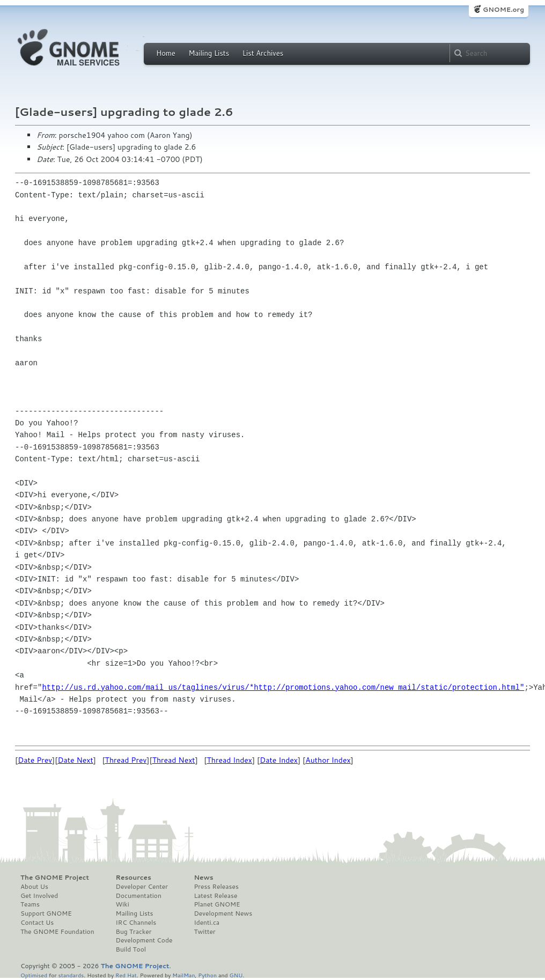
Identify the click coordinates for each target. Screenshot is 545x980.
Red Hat (126, 975)
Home (166, 53)
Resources (134, 878)
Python (207, 975)
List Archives (263, 53)
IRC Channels (136, 923)
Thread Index (230, 760)
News (203, 878)
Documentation (139, 896)
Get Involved (39, 896)
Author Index (328, 760)
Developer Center (142, 887)
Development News (223, 913)
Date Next (75, 760)
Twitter (204, 932)
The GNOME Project (55, 878)
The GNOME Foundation (57, 932)
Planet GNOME (217, 904)
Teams (30, 904)
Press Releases (216, 887)
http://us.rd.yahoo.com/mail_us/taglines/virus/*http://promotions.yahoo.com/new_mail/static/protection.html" (283, 687)
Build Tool (131, 949)
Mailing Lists (209, 53)
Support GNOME (46, 913)
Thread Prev (126, 760)
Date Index (279, 760)
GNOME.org (503, 9)
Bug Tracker (134, 932)
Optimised (34, 975)
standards (71, 975)
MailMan (183, 975)
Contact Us (37, 923)
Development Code (144, 940)
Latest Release (215, 896)
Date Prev (35, 760)
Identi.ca (207, 923)
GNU (236, 975)
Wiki (123, 904)
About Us (34, 887)
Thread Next (174, 760)
